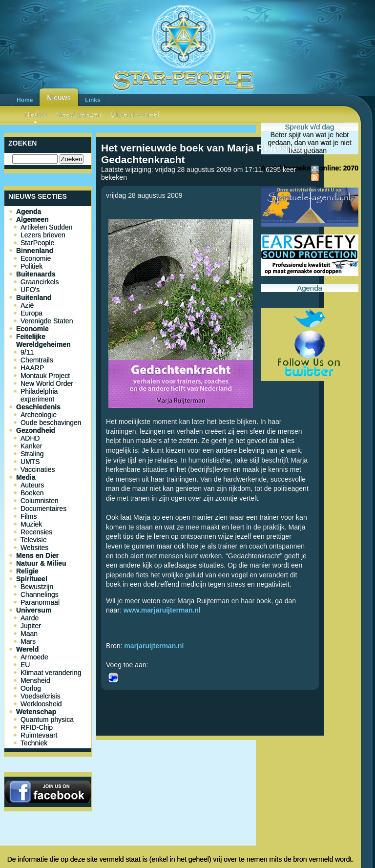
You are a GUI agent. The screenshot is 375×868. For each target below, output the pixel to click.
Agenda (29, 212)
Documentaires (43, 508)
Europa (31, 313)
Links (93, 100)
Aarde (30, 618)
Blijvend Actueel (135, 114)
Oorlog (31, 688)
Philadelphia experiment (39, 395)
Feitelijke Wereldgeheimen (43, 340)
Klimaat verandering (51, 673)
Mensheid (35, 680)
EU (25, 665)
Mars (28, 641)
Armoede (34, 657)
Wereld (27, 649)
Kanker (31, 446)
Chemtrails (37, 360)
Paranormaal (40, 602)
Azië (27, 305)
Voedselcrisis (41, 696)
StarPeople (37, 243)
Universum (34, 610)
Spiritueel (32, 579)
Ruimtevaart (39, 735)
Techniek (34, 743)
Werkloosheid (41, 704)
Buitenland (34, 297)
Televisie (34, 540)
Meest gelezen (79, 114)
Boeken (32, 493)
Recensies (36, 532)
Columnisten (40, 501)
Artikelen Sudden (47, 227)
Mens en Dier (37, 555)
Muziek (31, 524)
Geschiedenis (38, 407)
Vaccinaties (38, 469)
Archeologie (39, 415)
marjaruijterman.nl (154, 646)
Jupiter (31, 626)
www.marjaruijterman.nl (162, 610)
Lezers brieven (43, 235)
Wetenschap (36, 712)
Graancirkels (40, 282)
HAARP (32, 368)
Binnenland (35, 251)
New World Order (47, 383)
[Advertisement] (210, 776)
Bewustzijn (37, 587)
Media (26, 477)
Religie (27, 571)
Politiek (31, 266)
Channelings (40, 594)
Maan (29, 634)
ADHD (30, 438)
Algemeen (32, 219)
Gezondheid (36, 430)
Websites (34, 548)
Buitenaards (36, 274)
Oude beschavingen (51, 423)
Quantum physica (47, 720)
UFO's (30, 290)
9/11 (27, 352)
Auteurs (32, 485)
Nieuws (59, 98)
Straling (32, 454)
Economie (36, 258)
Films (29, 516)
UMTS (30, 462)
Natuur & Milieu (41, 563)
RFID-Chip (37, 727)
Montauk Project (45, 376)
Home (25, 100)
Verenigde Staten (47, 321)
